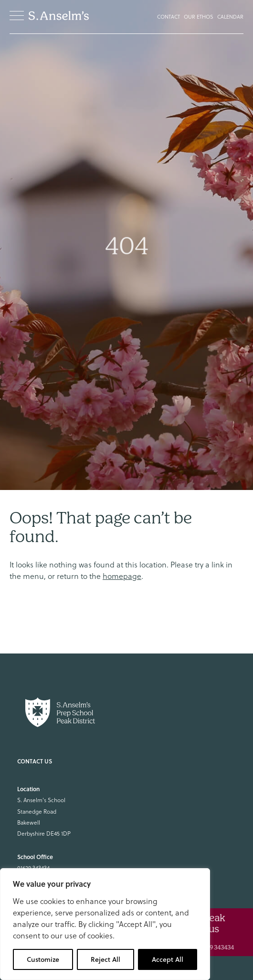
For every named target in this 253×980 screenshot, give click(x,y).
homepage (122, 576)
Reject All (105, 959)
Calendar (230, 17)
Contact (169, 17)
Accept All (168, 959)
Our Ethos (199, 17)
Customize (43, 959)
